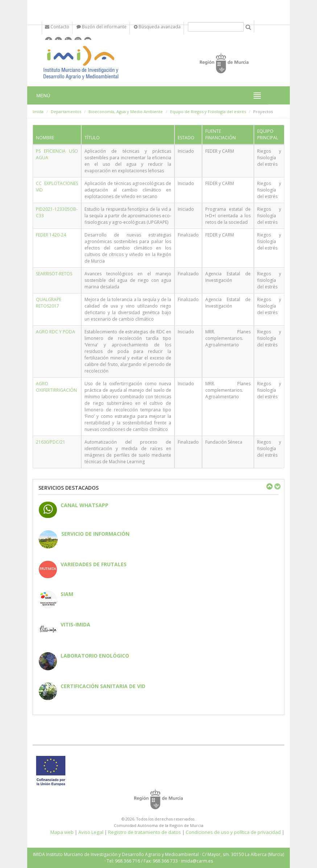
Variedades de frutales (94, 564)
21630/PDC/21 (51, 442)
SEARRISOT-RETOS (54, 274)
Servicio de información (95, 534)
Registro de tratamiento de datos (145, 832)
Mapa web (62, 832)
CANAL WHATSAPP (85, 505)
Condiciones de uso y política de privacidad (233, 832)
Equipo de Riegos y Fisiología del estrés (208, 112)
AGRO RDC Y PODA (55, 332)
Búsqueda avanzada (157, 27)
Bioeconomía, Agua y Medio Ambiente (126, 112)
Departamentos (66, 112)
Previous (269, 486)
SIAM (67, 594)
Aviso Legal (91, 832)
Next (277, 486)
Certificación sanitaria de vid (103, 686)
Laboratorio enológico (95, 656)
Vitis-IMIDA (75, 624)
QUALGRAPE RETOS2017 (49, 303)
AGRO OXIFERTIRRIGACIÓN (56, 387)
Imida (38, 112)
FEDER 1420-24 (51, 235)
